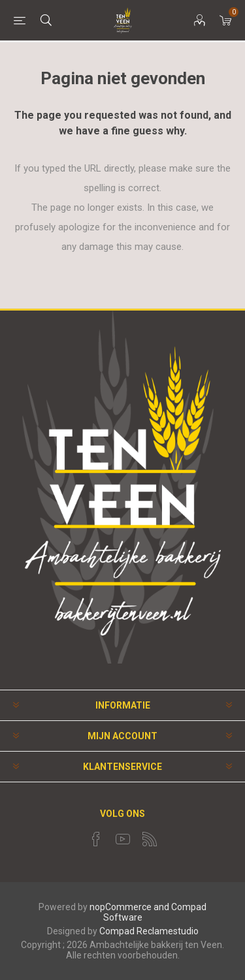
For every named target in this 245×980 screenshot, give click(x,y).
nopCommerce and (129, 907)
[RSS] (150, 839)
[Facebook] (96, 839)
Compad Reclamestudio (149, 931)
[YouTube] (123, 839)
